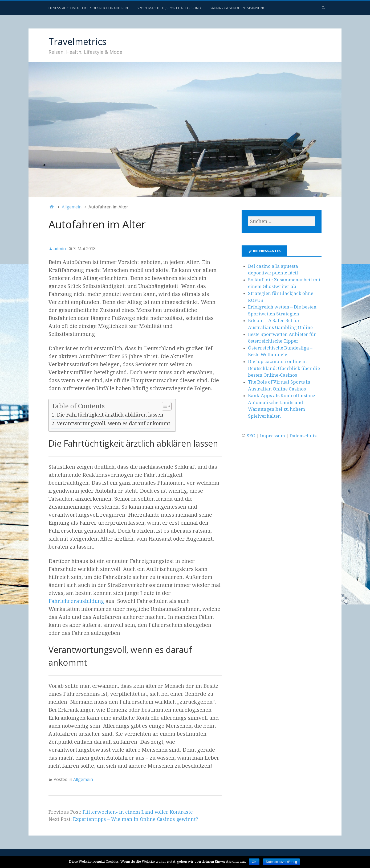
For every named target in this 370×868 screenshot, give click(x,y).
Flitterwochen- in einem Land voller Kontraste (138, 812)
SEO (251, 436)
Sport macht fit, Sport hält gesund (169, 8)
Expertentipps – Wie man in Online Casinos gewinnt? (136, 819)
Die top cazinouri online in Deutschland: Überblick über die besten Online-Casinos (284, 368)
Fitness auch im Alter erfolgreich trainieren (88, 8)
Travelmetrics (78, 42)
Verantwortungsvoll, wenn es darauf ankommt (113, 424)
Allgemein (83, 779)
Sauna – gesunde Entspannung (238, 8)
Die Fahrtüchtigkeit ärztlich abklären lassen (110, 415)
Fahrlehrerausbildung (76, 601)
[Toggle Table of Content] (164, 406)
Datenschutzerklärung (281, 862)
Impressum (273, 436)
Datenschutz (303, 436)
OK (254, 862)
